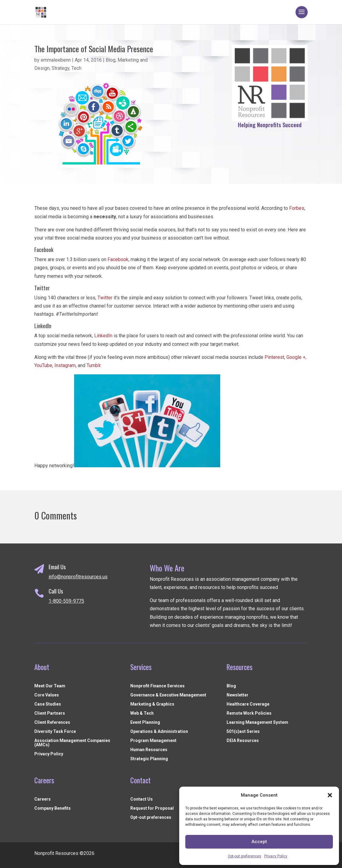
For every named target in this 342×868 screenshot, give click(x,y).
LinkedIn (103, 336)
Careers (43, 799)
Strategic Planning (149, 759)
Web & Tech (142, 713)
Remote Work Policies (249, 713)
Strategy (60, 68)
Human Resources (149, 750)
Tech (76, 68)
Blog (111, 60)
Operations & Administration (159, 732)
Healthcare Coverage (248, 704)
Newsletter (238, 695)
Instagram (65, 365)
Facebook (118, 259)
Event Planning (145, 722)
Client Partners (50, 713)
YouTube (43, 365)
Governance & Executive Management (168, 695)
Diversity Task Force (55, 732)
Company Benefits (53, 808)
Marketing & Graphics (152, 704)
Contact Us (142, 799)
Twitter (105, 298)
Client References (52, 722)
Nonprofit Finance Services (157, 686)
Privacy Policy (276, 856)
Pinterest (274, 357)
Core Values (47, 695)
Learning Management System (257, 722)
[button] (330, 795)
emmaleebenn (56, 60)
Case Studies (48, 704)
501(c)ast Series (243, 732)
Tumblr (94, 365)
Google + (296, 357)
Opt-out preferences (245, 856)
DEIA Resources (243, 741)
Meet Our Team (50, 686)
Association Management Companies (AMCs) (72, 743)
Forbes (297, 208)
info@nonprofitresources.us (78, 577)
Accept (259, 842)
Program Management (153, 741)
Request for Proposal (152, 808)
